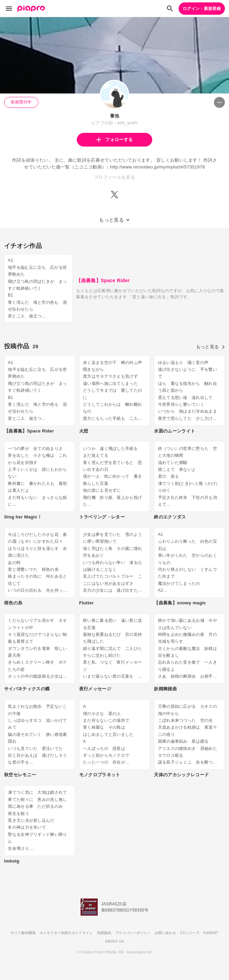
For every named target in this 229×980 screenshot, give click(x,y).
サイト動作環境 (23, 933)
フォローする (114, 140)
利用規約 (104, 933)
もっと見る (210, 347)
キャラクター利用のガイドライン (66, 933)
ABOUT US (115, 941)
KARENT (211, 933)
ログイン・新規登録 (202, 9)
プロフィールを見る (114, 177)
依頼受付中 (21, 102)
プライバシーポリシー (133, 933)
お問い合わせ (165, 933)
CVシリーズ (190, 933)
